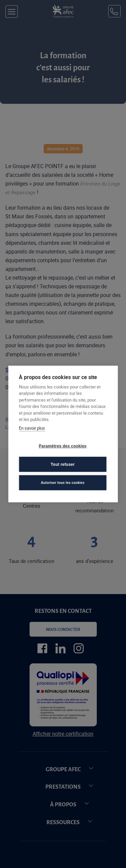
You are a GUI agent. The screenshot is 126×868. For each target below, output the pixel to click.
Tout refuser (63, 464)
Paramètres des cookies (63, 446)
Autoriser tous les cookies (62, 483)
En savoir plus (32, 428)
